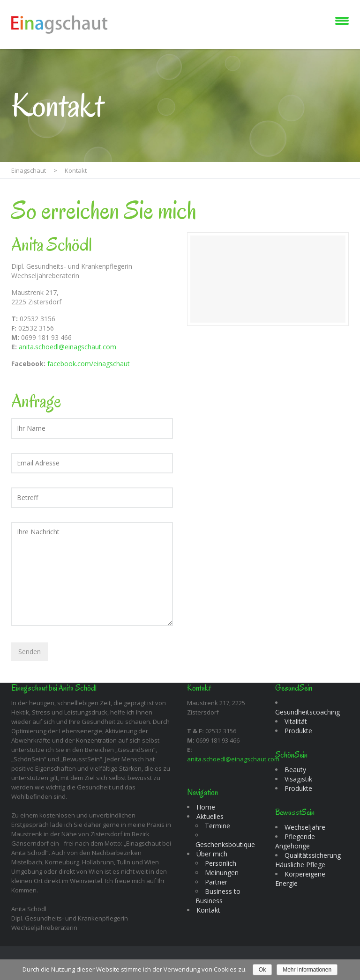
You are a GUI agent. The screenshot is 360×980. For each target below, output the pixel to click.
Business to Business (218, 896)
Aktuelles (210, 816)
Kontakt (208, 910)
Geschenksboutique (225, 844)
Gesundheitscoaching (307, 712)
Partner (216, 882)
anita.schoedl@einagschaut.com (67, 347)
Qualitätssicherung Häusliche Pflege (308, 860)
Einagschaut (29, 170)
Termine (217, 826)
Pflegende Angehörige (295, 841)
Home (206, 807)
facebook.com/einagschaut (89, 364)
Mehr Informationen (307, 970)
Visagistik (298, 779)
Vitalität (296, 721)
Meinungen (222, 873)
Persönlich (221, 863)
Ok (262, 970)
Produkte (298, 731)
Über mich (212, 854)
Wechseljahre (305, 827)
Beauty (295, 770)
